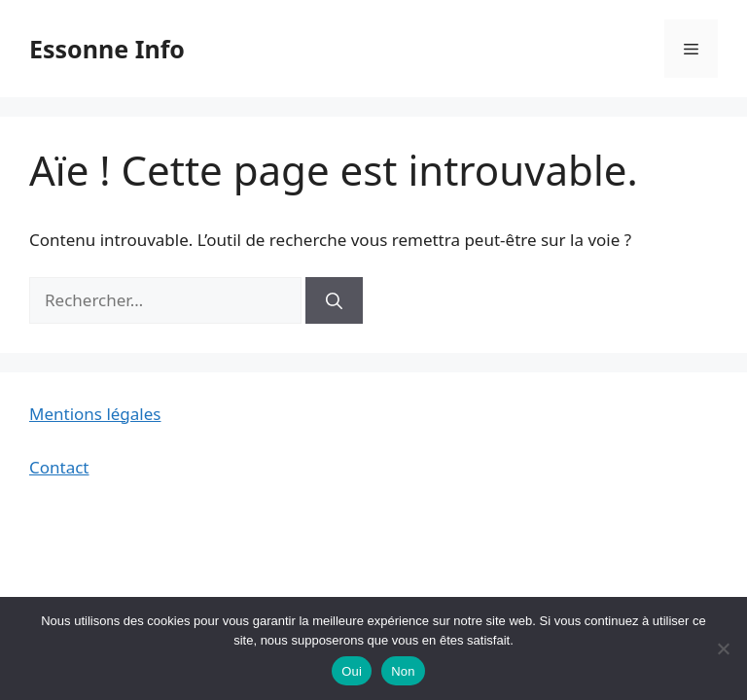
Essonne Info (107, 49)
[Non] (723, 648)
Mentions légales (95, 414)
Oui (352, 671)
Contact (59, 467)
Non (403, 671)
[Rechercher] (334, 300)
